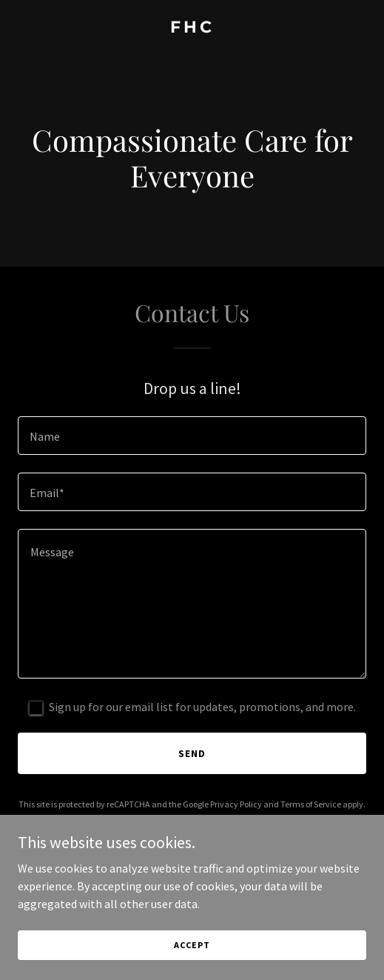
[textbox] (192, 436)
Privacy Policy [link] (236, 804)
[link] (192, 28)
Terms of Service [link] (311, 804)
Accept (192, 945)
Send (192, 753)
